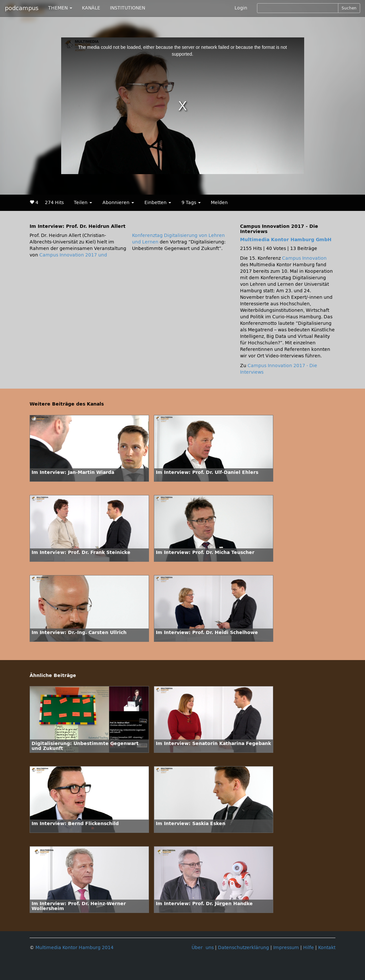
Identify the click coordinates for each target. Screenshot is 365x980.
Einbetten (158, 203)
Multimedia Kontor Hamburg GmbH (286, 240)
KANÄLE (91, 8)
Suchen (349, 8)
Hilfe (309, 948)
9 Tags (191, 203)
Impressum (286, 948)
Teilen (83, 203)
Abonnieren (118, 203)
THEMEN (60, 8)
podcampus (22, 8)
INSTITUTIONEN (128, 8)
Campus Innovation (304, 258)
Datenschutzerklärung (243, 948)
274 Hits (54, 203)
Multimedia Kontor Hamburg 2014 (74, 948)
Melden (219, 203)
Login (241, 8)
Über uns (203, 948)
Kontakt (327, 948)
